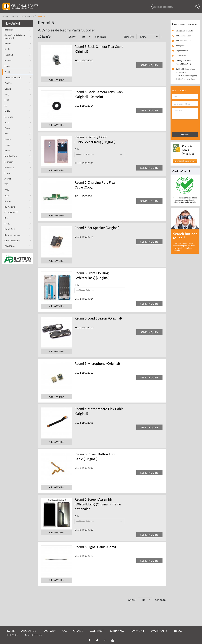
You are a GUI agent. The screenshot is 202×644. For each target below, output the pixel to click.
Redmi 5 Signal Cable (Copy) (95, 547)
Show (72, 37)
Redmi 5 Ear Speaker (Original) (97, 228)
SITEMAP (12, 635)
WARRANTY (159, 631)
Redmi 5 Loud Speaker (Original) (98, 318)
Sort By (128, 37)
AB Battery (33, 635)
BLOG (178, 631)
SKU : (78, 60)
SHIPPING (117, 631)
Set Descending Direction (162, 37)
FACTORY (49, 631)
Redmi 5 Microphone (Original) (97, 363)
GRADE (78, 631)
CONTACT (97, 631)
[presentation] (186, 125)
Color (77, 149)
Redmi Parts (28, 16)
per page (100, 37)
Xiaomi (15, 16)
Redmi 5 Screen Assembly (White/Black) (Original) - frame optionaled (98, 504)
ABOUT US (29, 631)
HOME (10, 631)
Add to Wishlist (57, 80)
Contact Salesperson (185, 161)
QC (64, 631)
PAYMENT (138, 631)
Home (5, 16)
